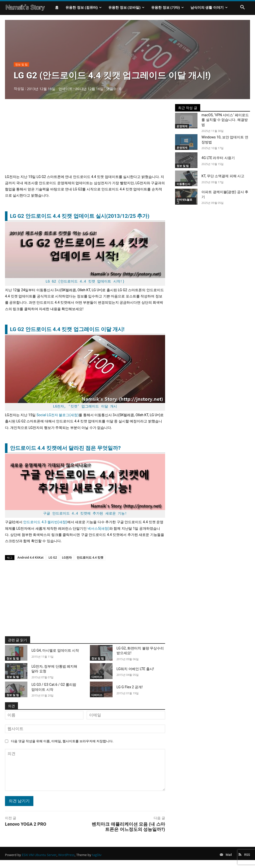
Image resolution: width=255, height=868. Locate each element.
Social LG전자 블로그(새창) (58, 418)
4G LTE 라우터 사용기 (218, 161)
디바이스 (97, 680)
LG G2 (53, 560)
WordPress (66, 860)
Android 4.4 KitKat (31, 560)
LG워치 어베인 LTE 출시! (135, 672)
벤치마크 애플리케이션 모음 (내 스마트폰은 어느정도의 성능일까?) (128, 830)
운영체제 (182, 129)
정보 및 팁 (21, 67)
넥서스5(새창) (98, 531)
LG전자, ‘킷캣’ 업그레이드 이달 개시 (85, 410)
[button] (243, 7)
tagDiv (97, 860)
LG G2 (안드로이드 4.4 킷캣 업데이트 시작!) (85, 285)
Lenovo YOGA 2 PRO (26, 827)
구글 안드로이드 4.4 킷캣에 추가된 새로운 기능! (85, 517)
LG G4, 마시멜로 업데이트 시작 (55, 654)
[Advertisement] (85, 142)
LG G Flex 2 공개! (130, 690)
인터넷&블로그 (184, 204)
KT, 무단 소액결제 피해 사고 (223, 179)
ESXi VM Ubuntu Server (39, 860)
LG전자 (67, 560)
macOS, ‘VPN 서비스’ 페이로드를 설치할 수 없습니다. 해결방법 (225, 123)
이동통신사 (183, 187)
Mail (224, 860)
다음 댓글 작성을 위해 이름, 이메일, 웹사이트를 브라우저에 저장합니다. (62, 744)
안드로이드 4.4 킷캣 (90, 560)
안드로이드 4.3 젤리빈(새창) (45, 525)
